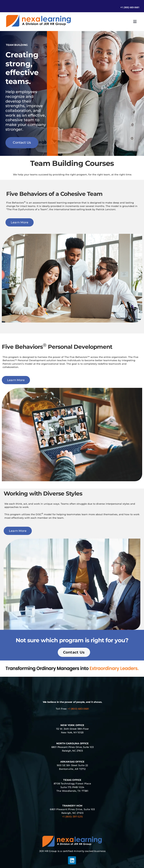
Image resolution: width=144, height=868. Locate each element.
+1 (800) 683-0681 (78, 709)
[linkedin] (72, 860)
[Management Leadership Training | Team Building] (38, 16)
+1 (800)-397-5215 (72, 817)
